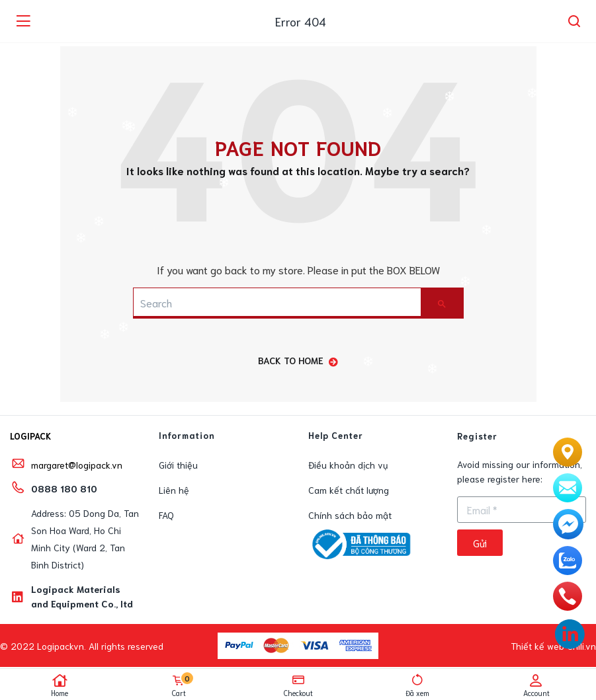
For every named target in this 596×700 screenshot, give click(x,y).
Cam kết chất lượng (349, 490)
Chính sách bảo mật (350, 515)
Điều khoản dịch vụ (348, 465)
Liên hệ (174, 490)
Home (60, 685)
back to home (298, 361)
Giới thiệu (178, 465)
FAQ (166, 515)
